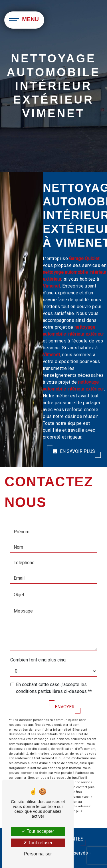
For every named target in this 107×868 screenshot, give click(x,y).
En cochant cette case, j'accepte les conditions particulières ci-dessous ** (54, 688)
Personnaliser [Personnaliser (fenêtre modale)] (38, 854)
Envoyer (65, 707)
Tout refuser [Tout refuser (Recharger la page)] (38, 843)
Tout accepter (38, 831)
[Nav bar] (24, 20)
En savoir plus (74, 451)
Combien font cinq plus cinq (38, 660)
